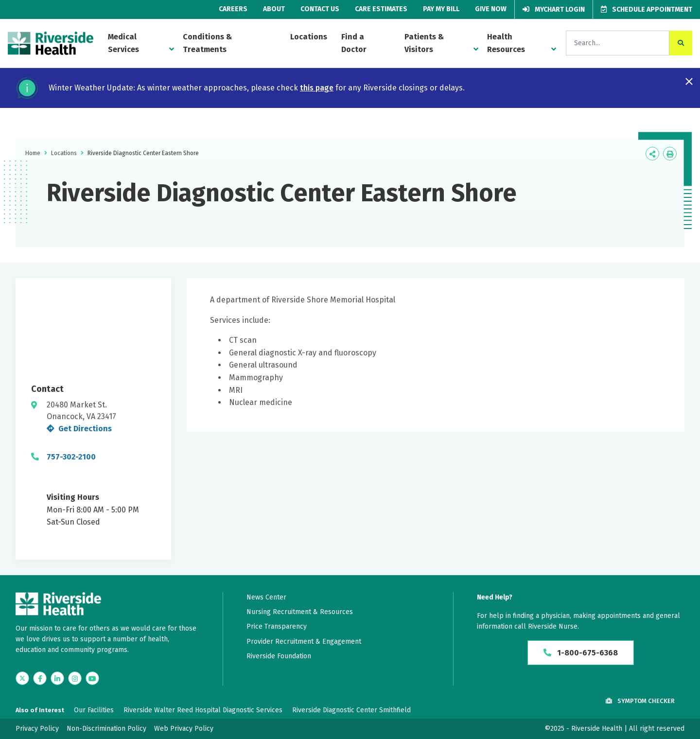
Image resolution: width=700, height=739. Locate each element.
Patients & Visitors (424, 43)
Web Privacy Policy (184, 729)
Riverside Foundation (279, 656)
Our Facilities (94, 710)
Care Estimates (381, 9)
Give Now (491, 9)
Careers (233, 9)
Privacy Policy (37, 729)
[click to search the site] (681, 43)
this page (317, 88)
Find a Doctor (354, 43)
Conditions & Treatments (207, 43)
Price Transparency (277, 626)
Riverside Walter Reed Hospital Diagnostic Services (203, 710)
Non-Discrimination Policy (106, 729)
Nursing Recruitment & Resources (300, 612)
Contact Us (320, 9)
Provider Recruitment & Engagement (304, 642)
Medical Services (123, 43)
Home (33, 153)
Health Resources (506, 43)
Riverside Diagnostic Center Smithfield (351, 710)
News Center (266, 597)
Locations (309, 37)
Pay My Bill (441, 9)
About (274, 9)
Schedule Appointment (647, 9)
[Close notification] (689, 81)
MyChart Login (554, 9)
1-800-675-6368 (581, 653)
